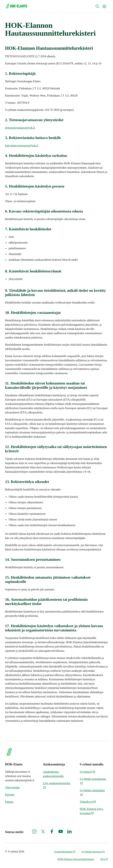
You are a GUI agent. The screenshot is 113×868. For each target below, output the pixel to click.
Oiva (104, 859)
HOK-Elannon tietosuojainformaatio (76, 859)
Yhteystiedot (12, 787)
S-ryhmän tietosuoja (93, 852)
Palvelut (10, 795)
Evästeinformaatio (65, 852)
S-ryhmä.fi (87, 772)
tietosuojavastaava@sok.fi (20, 128)
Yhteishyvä (88, 802)
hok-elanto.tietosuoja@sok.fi (22, 145)
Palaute (9, 802)
